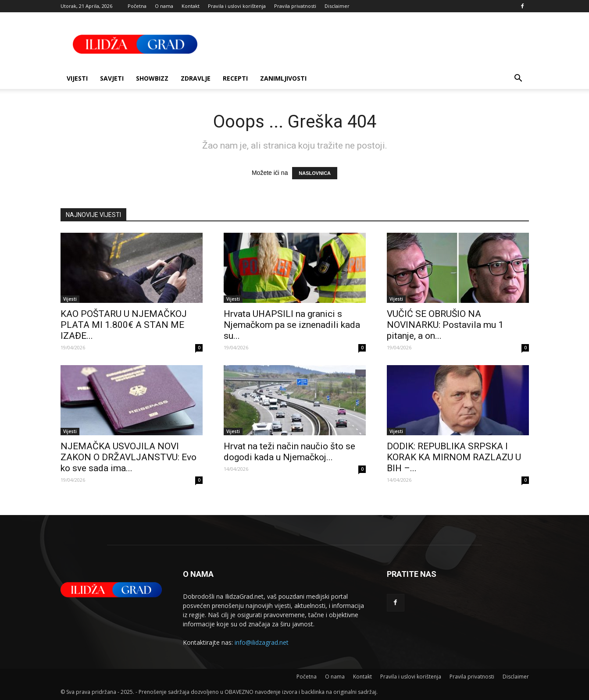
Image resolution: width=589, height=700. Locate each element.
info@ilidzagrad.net (262, 642)
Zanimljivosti (283, 78)
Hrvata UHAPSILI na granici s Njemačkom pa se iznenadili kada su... (292, 325)
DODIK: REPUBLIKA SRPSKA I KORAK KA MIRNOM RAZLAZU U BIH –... (454, 457)
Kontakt (191, 6)
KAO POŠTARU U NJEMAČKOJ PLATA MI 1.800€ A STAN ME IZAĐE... (124, 325)
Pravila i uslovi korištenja (237, 6)
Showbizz (152, 78)
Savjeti (112, 78)
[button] (518, 79)
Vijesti (77, 78)
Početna (137, 6)
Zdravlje (196, 78)
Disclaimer (337, 6)
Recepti (235, 78)
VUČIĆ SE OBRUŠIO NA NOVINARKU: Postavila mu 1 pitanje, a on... (445, 325)
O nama (164, 6)
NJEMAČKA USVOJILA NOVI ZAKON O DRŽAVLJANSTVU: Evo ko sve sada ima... (129, 457)
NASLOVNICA (315, 173)
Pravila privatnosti (295, 6)
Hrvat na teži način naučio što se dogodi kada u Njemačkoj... (289, 452)
